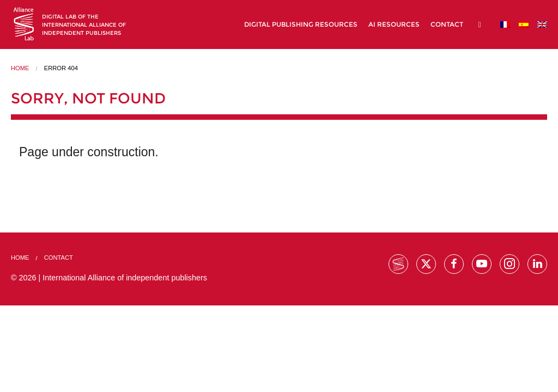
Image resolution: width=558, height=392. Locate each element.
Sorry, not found (88, 98)
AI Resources (394, 24)
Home (20, 68)
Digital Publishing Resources (301, 24)
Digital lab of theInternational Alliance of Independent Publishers (84, 25)
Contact (447, 24)
